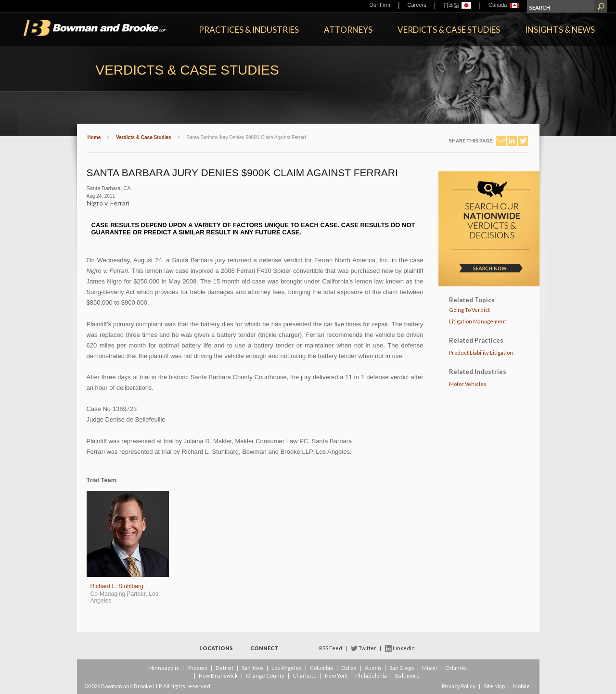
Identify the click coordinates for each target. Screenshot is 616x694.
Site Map (494, 686)
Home (94, 137)
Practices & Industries (249, 30)
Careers (417, 5)
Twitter (367, 648)
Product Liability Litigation (481, 353)
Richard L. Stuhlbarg (117, 586)
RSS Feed (331, 648)
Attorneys (348, 30)
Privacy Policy (459, 686)
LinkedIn (404, 648)
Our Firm (380, 5)
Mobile (521, 686)
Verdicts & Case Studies (449, 30)
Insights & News (560, 30)
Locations (216, 648)
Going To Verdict (469, 310)
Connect (264, 648)
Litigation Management (478, 321)
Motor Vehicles (468, 384)
